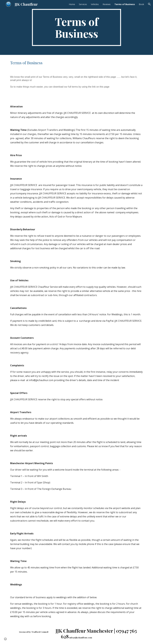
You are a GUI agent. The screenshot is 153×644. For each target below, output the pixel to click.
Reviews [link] (107, 4)
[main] (76, 27)
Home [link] (72, 4)
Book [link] (141, 4)
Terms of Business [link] (125, 4)
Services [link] (83, 4)
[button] (149, 4)
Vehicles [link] (95, 4)
